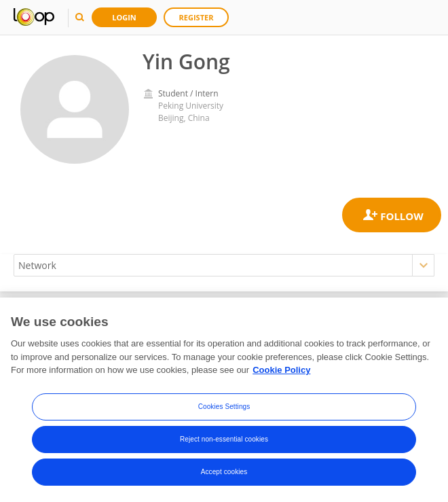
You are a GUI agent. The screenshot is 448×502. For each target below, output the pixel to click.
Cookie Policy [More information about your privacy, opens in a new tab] (281, 370)
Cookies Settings (224, 407)
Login (124, 17)
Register (197, 17)
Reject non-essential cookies (224, 439)
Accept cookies (224, 472)
